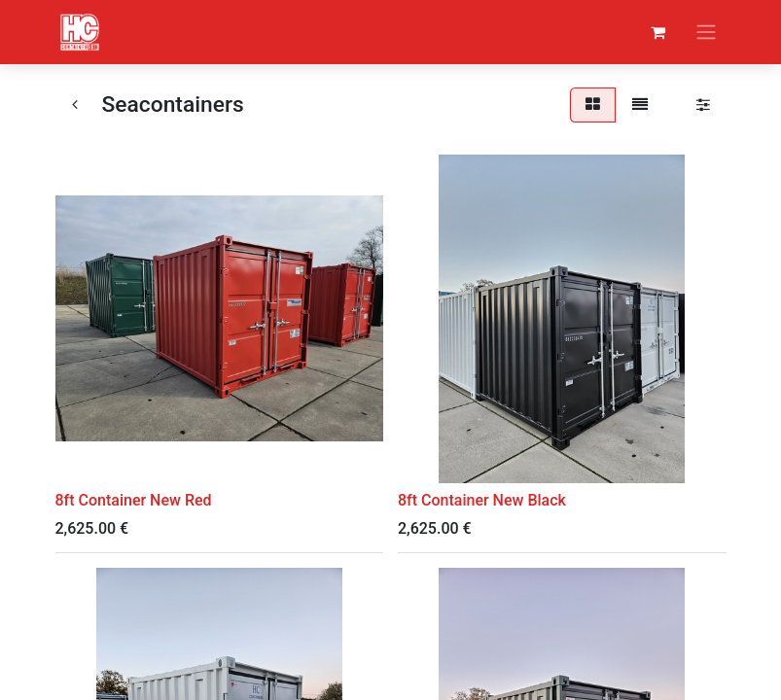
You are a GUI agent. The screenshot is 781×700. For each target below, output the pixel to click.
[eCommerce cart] (658, 32)
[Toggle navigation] (706, 33)
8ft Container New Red (134, 500)
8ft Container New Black (482, 500)
